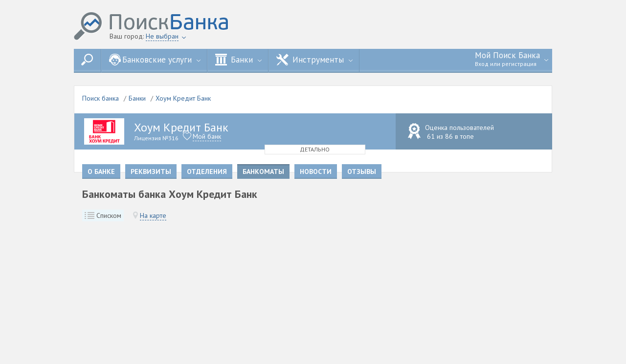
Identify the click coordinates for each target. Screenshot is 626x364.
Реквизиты (151, 171)
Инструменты (314, 60)
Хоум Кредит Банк (183, 98)
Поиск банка (101, 98)
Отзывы (362, 171)
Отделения (207, 171)
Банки (238, 60)
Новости (316, 171)
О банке (101, 171)
